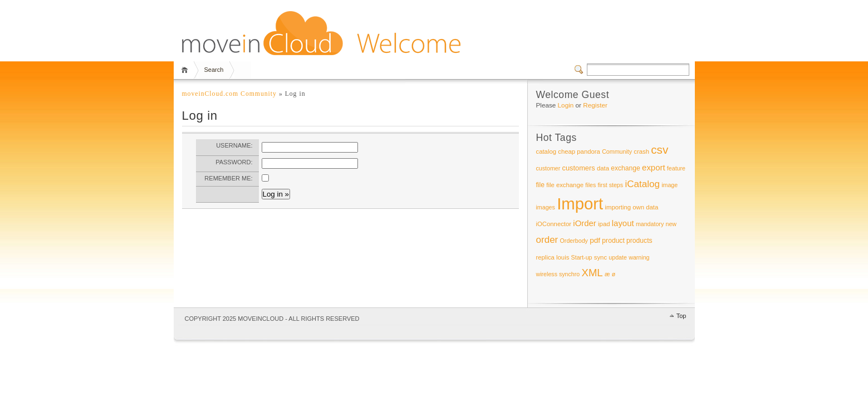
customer (548, 168)
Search (214, 70)
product (613, 241)
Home (186, 70)
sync (600, 257)
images (546, 207)
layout (623, 223)
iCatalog (642, 184)
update (618, 257)
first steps (611, 185)
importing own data (632, 207)
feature (676, 168)
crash (641, 151)
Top (681, 316)
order (547, 240)
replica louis (553, 257)
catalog (546, 151)
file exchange (565, 185)
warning (639, 257)
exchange (626, 168)
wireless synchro (558, 274)
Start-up (582, 257)
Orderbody (574, 241)
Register (595, 105)
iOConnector (554, 224)
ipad (604, 224)
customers (579, 168)
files (590, 185)
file (541, 185)
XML (592, 273)
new (671, 224)
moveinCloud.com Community (229, 94)
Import (580, 204)
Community (617, 151)
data (603, 168)
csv (659, 150)
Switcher (581, 70)
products (639, 241)
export (653, 167)
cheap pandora (579, 151)
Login (566, 105)
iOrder (584, 223)
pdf (595, 240)
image (670, 185)
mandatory (650, 224)
